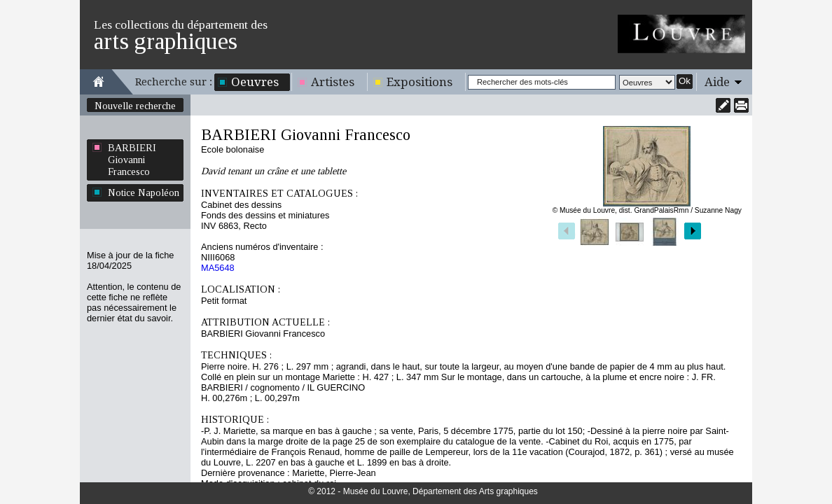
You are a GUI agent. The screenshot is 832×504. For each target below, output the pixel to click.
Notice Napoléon (144, 192)
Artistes (333, 82)
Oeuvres (255, 82)
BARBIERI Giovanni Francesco (132, 160)
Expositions (420, 82)
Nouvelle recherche (135, 106)
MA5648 (218, 268)
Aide (717, 82)
